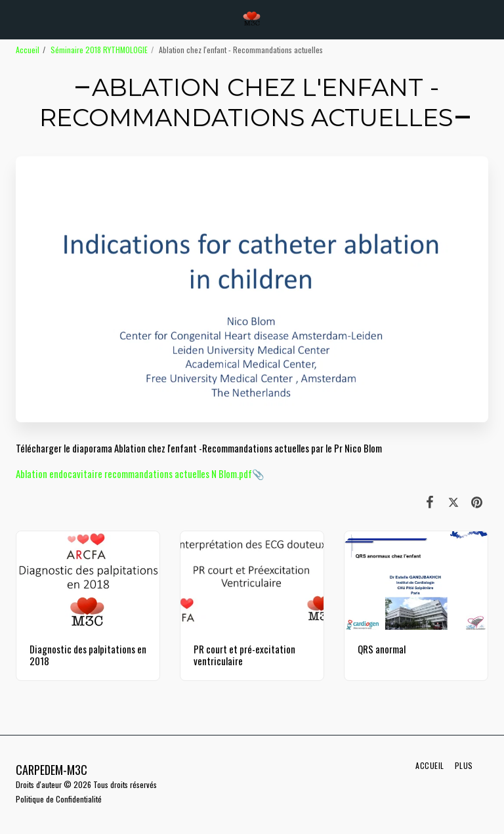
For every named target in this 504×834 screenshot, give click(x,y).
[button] (14, 19)
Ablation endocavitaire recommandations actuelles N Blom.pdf (134, 473)
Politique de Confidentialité (59, 799)
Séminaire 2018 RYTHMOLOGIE (99, 50)
